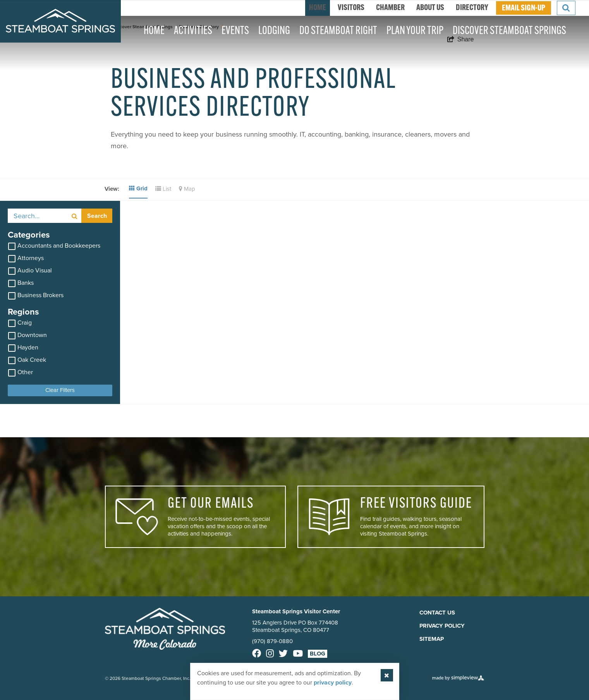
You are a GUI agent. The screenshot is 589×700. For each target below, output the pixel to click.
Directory (472, 8)
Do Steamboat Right (338, 31)
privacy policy (333, 682)
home (318, 8)
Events (235, 31)
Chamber (390, 8)
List (163, 189)
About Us (430, 8)
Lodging (274, 31)
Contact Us (437, 613)
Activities (193, 31)
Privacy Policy (442, 626)
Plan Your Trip (415, 31)
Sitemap (432, 639)
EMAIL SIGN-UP (524, 8)
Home (154, 31)
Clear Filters (60, 390)
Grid (138, 188)
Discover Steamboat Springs (509, 31)
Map (187, 189)
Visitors (351, 8)
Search (97, 216)
